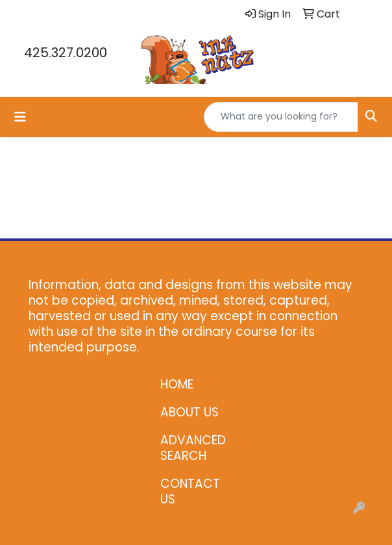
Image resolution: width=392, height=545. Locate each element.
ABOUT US (190, 412)
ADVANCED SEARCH (193, 448)
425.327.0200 (66, 53)
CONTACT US (190, 491)
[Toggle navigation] (20, 117)
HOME (177, 384)
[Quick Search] (281, 117)
